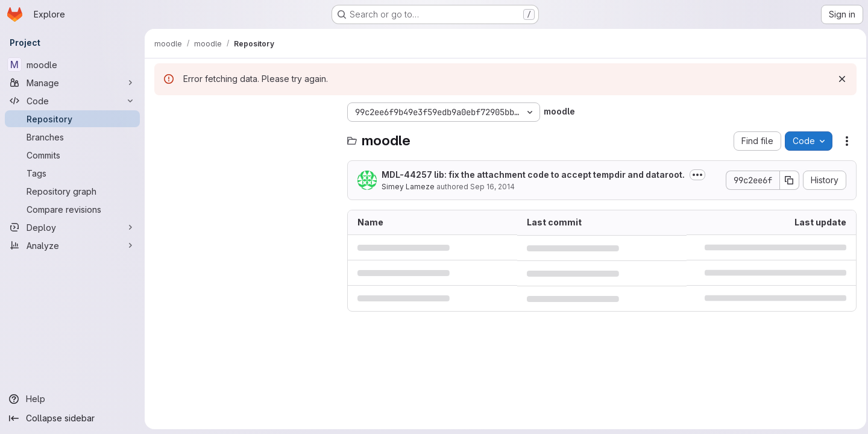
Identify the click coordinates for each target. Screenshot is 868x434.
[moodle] (72, 64)
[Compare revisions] (72, 209)
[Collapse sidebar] (72, 418)
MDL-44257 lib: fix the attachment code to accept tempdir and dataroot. (533, 175)
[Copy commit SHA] (787, 180)
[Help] (72, 399)
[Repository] (72, 119)
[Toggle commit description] (697, 175)
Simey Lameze (408, 187)
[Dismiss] (839, 79)
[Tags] (72, 173)
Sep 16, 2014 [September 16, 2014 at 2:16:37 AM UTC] (492, 187)
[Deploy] (72, 227)
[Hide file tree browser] (164, 112)
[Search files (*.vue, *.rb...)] (245, 136)
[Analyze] (72, 245)
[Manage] (72, 83)
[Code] (72, 101)
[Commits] (72, 155)
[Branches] (72, 137)
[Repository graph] (72, 191)
